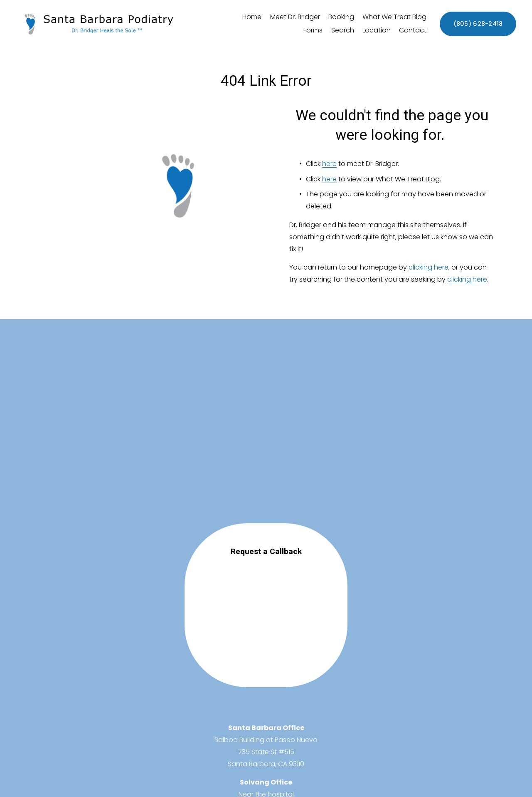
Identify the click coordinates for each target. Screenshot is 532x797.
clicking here (429, 267)
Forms (313, 30)
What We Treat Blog (394, 17)
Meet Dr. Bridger (295, 17)
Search (343, 30)
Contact (413, 30)
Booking (341, 17)
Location (377, 30)
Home (252, 17)
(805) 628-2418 (478, 24)
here (329, 164)
